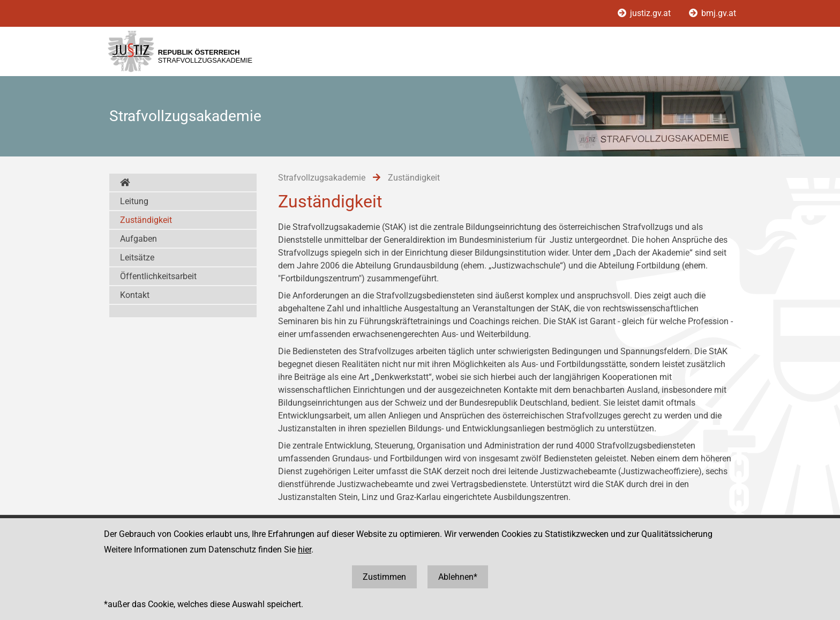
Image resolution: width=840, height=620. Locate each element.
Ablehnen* (458, 577)
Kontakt (135, 295)
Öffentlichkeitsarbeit (158, 276)
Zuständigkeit (146, 220)
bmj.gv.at (712, 13)
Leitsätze (137, 257)
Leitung (134, 201)
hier (305, 550)
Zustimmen (384, 577)
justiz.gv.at (645, 13)
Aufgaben (138, 239)
